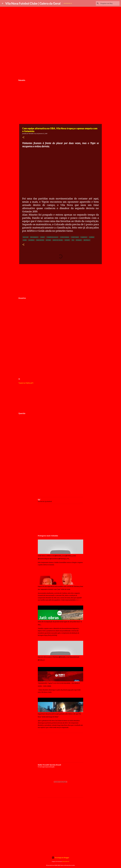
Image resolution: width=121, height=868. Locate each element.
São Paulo (87, 240)
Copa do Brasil (65, 237)
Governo (31, 240)
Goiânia (92, 237)
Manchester (40, 240)
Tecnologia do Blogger (61, 858)
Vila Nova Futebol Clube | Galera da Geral (33, 3)
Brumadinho (34, 237)
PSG (73, 240)
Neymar (48, 240)
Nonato (67, 240)
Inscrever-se (68, 3)
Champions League (52, 237)
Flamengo (84, 237)
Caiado (42, 237)
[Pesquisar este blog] (110, 3)
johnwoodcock (66, 861)
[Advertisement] (60, 64)
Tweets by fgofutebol (45, 501)
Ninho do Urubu (58, 240)
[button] (23, 137)
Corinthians (75, 237)
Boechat (26, 237)
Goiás (25, 240)
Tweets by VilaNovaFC (26, 383)
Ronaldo (79, 240)
